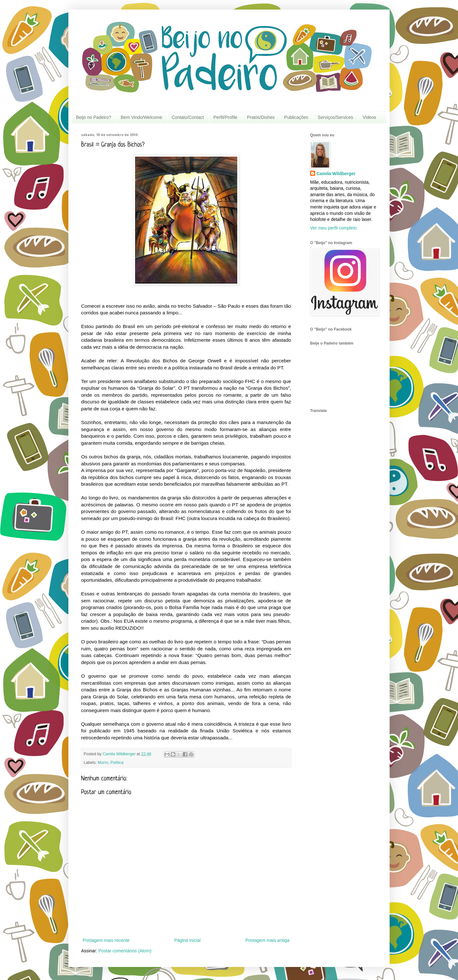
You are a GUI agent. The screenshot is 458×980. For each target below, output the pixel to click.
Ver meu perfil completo (333, 228)
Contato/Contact (188, 117)
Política (117, 763)
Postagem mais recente (106, 940)
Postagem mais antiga (267, 940)
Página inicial (187, 940)
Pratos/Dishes (261, 117)
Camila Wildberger (336, 174)
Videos (369, 117)
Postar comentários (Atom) (125, 951)
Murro (103, 763)
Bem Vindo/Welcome (142, 117)
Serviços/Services (335, 117)
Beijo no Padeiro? (94, 117)
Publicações (296, 117)
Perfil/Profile (225, 117)
